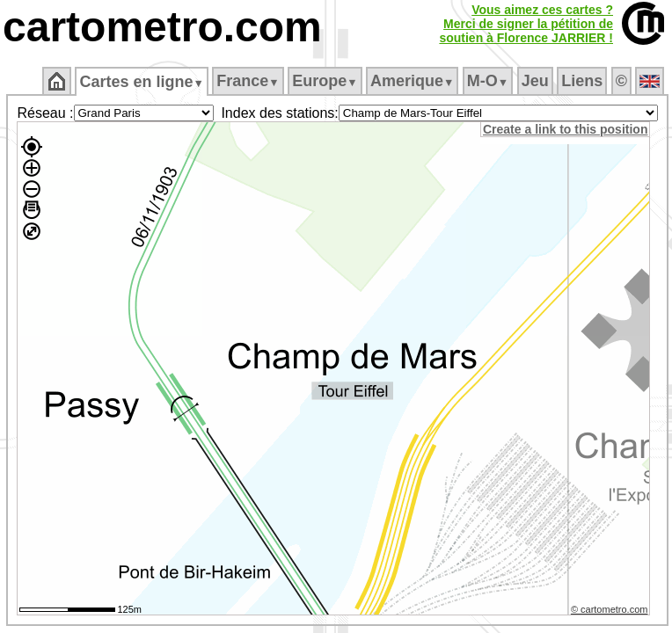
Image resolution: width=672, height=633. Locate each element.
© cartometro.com (610, 609)
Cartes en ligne (141, 82)
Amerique (412, 81)
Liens (582, 81)
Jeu (535, 81)
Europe (325, 81)
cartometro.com (162, 27)
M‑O (488, 81)
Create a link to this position (565, 129)
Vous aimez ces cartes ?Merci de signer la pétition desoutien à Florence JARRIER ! (526, 24)
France (248, 81)
